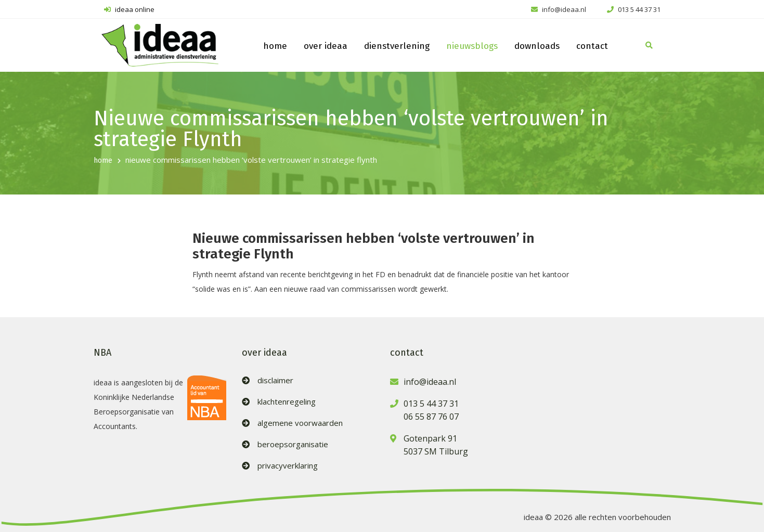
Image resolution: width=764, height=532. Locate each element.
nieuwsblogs (472, 46)
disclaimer (275, 380)
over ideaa (326, 46)
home (275, 46)
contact (592, 46)
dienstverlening (397, 46)
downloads (537, 46)
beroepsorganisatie (293, 444)
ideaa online (129, 9)
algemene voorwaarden (300, 423)
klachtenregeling (287, 402)
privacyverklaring (288, 466)
